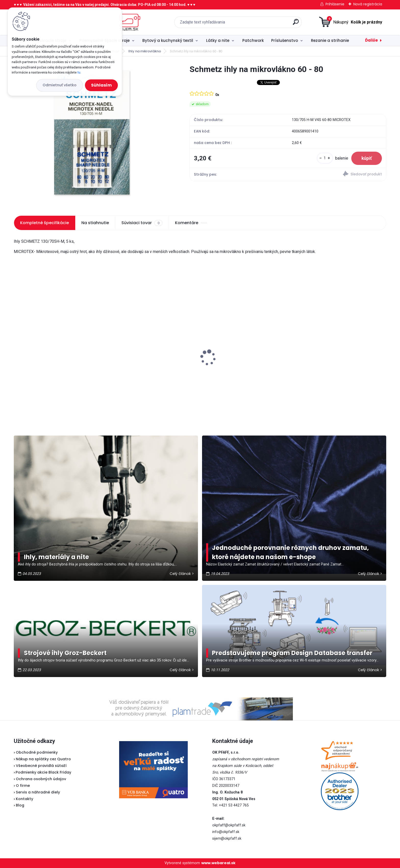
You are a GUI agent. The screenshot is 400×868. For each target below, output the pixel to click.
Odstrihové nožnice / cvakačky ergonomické (142, 368)
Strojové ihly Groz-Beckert (65, 653)
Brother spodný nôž (319, 365)
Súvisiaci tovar (142, 223)
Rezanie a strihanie (330, 40)
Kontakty (24, 799)
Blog (20, 805)
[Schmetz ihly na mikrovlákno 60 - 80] (94, 134)
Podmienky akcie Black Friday (42, 772)
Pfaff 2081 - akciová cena (230, 346)
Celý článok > (182, 574)
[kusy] (325, 158)
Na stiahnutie (95, 223)
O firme (23, 786)
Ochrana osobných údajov (41, 779)
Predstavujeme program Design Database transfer (292, 653)
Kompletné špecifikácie (45, 223)
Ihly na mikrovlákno (145, 51)
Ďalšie (371, 40)
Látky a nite (218, 40)
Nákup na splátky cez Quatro (43, 759)
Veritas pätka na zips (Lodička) (49, 352)
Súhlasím (101, 85)
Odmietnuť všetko (60, 85)
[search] (253, 24)
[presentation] (17, 350)
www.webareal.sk (218, 863)
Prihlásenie (335, 4)
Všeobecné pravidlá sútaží (41, 766)
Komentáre (191, 223)
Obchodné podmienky (37, 752)
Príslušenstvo (285, 40)
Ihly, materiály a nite (57, 557)
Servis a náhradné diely (38, 792)
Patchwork (253, 40)
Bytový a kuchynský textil (168, 40)
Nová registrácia (368, 4)
